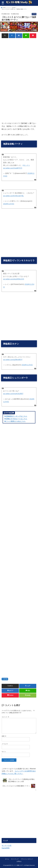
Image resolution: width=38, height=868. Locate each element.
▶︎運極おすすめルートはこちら (16, 419)
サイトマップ (15, 859)
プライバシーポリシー (27, 859)
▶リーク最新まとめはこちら (15, 421)
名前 (4, 736)
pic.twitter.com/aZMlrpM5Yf (13, 360)
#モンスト (26, 165)
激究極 (6, 679)
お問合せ (19, 861)
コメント (5, 717)
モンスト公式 (6, 845)
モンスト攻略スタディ (18, 865)
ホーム (7, 859)
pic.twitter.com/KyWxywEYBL (13, 196)
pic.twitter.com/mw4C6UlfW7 (13, 394)
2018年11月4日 (9, 204)
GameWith (6, 848)
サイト (4, 752)
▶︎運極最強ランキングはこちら (16, 416)
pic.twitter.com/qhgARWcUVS (14, 279)
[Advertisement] (19, 59)
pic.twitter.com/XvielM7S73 (13, 168)
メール (5, 744)
